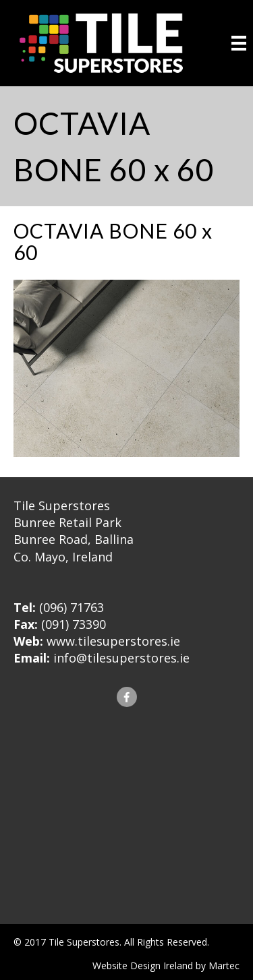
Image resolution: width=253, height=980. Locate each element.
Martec (224, 966)
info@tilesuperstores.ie (121, 658)
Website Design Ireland (143, 966)
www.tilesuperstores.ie (113, 641)
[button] (127, 697)
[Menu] (239, 43)
